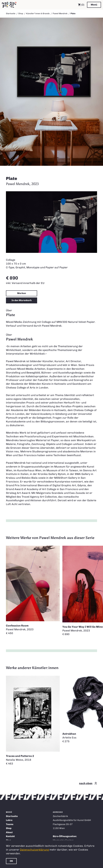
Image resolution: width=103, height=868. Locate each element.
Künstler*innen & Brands (38, 13)
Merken (22, 293)
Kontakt (10, 836)
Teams (10, 824)
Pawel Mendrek (60, 13)
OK (11, 861)
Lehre (9, 820)
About (9, 832)
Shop (21, 13)
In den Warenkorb (22, 300)
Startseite (11, 13)
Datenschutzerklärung (34, 850)
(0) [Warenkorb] (81, 5)
